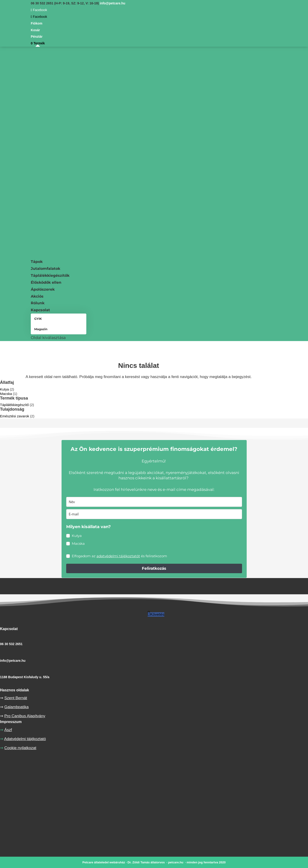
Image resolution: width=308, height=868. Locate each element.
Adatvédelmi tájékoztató (25, 739)
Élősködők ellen (46, 282)
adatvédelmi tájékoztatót (118, 556)
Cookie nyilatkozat (20, 748)
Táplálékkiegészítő (14, 405)
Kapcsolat (40, 310)
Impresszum (11, 722)
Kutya (4, 389)
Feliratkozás (154, 568)
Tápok (37, 262)
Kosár (35, 30)
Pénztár (37, 37)
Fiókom (37, 23)
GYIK (38, 319)
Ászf (8, 730)
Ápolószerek (43, 289)
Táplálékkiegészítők (50, 275)
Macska (6, 394)
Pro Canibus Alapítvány (25, 716)
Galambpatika (17, 707)
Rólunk (38, 303)
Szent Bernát (16, 698)
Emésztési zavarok (15, 416)
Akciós (37, 296)
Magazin (41, 329)
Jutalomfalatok (45, 269)
